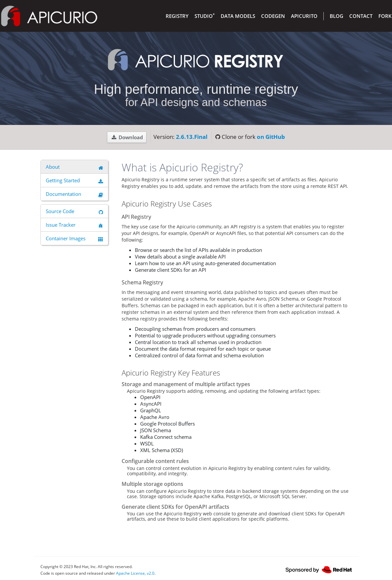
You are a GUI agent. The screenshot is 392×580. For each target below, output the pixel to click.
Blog (336, 16)
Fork (385, 16)
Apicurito (304, 16)
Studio (205, 16)
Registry (177, 16)
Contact (361, 16)
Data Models (238, 16)
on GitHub (271, 137)
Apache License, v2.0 (135, 573)
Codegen (273, 16)
